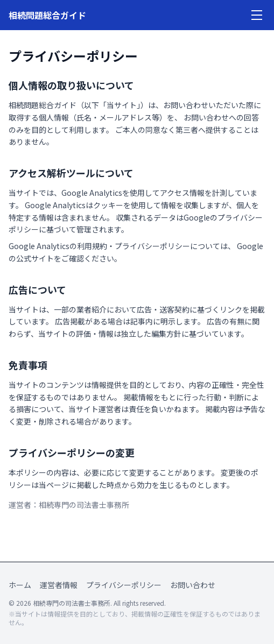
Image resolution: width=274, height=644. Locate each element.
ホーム (20, 585)
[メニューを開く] (257, 15)
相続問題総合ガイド (47, 15)
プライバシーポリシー (124, 585)
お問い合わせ (193, 585)
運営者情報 (59, 585)
